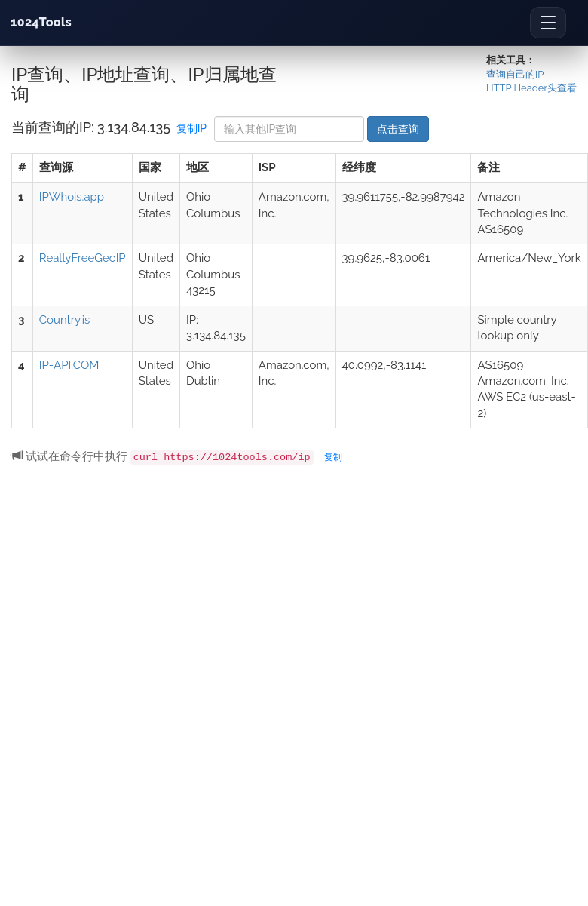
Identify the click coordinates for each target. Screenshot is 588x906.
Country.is (64, 320)
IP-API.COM (69, 365)
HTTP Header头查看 (531, 88)
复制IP (191, 128)
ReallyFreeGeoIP (83, 258)
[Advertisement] (141, 630)
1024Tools (41, 22)
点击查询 (398, 129)
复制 (333, 457)
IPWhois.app (72, 197)
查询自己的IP (515, 74)
